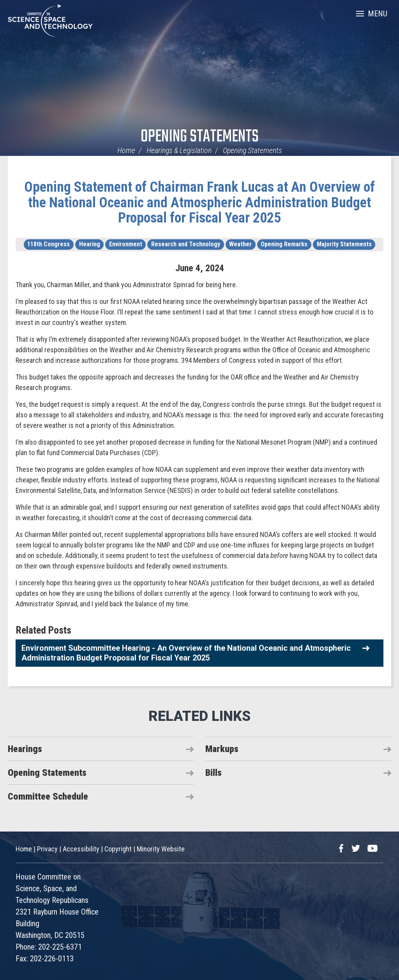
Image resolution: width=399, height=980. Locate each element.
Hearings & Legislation (179, 150)
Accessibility (81, 849)
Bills (214, 773)
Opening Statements (200, 137)
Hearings (25, 749)
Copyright (118, 849)
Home (126, 150)
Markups (222, 749)
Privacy (47, 849)
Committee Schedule (48, 796)
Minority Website (161, 849)
